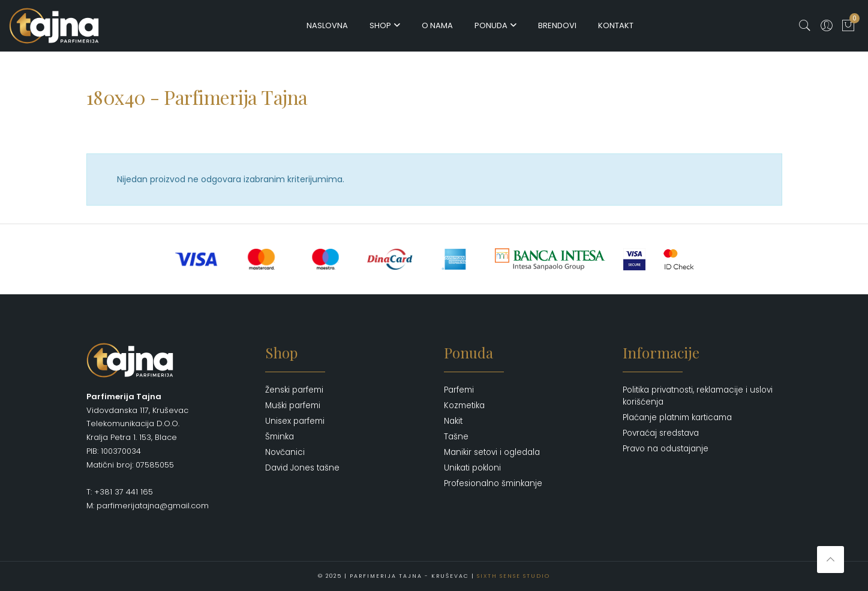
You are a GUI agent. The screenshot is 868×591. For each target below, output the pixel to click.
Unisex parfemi (295, 421)
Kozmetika (464, 405)
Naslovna (327, 25)
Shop (380, 25)
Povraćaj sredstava (661, 433)
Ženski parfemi (294, 390)
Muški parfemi (293, 405)
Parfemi (459, 390)
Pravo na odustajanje (666, 449)
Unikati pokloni (472, 468)
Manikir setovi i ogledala (492, 452)
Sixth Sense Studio (513, 576)
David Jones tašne (302, 468)
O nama (437, 25)
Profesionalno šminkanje (493, 483)
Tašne (456, 437)
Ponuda (491, 25)
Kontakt (616, 25)
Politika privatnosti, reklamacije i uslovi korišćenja (698, 396)
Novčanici (285, 452)
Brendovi (557, 25)
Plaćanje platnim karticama (677, 417)
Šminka (280, 437)
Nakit (453, 421)
